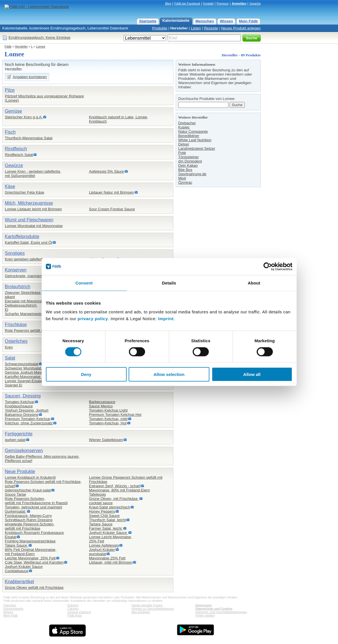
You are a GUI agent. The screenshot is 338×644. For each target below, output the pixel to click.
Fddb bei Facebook (187, 3)
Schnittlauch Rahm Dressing (29, 520)
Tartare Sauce (101, 524)
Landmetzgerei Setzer (197, 148)
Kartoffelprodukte (22, 237)
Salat (10, 358)
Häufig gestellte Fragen (147, 605)
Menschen (205, 21)
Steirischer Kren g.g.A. (24, 117)
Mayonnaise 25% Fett (107, 558)
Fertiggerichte (19, 434)
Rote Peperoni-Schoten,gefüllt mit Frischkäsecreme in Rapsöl (36, 501)
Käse (10, 186)
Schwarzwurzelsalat (22, 364)
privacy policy (93, 319)
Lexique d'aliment (79, 612)
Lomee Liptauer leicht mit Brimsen (33, 209)
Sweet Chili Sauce (104, 516)
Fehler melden (205, 615)
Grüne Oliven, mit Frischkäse (114, 499)
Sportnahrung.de (192, 174)
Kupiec (184, 127)
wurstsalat (97, 554)
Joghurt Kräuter (102, 550)
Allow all (252, 374)
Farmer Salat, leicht (106, 528)
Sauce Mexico (101, 406)
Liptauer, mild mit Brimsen (111, 562)
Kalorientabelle (176, 21)
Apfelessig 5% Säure (107, 171)
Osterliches (16, 341)
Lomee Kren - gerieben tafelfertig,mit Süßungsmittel (33, 174)
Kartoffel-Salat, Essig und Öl (28, 242)
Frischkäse (16, 325)
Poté (182, 153)
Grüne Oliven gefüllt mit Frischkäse (34, 588)
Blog (168, 3)
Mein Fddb (248, 21)
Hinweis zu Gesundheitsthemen (153, 609)
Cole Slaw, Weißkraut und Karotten (34, 562)
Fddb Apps (75, 615)
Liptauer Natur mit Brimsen (111, 192)
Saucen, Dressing (23, 396)
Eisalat (10, 537)
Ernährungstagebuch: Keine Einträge (40, 38)
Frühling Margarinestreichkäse (30, 541)
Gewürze (14, 165)
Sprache (255, 3)
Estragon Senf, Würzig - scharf (115, 486)
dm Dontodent (190, 161)
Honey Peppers (102, 511)
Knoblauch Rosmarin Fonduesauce (34, 533)
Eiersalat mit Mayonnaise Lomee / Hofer (38, 301)
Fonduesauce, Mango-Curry (28, 516)
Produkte (160, 28)
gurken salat (15, 440)
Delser (184, 144)
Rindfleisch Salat (19, 155)
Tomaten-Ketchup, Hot (108, 423)
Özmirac (185, 182)
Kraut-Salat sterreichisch (110, 507)
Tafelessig (97, 494)
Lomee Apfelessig (104, 545)
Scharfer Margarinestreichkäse (31, 314)
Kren (9, 347)
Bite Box (185, 170)
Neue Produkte (20, 471)
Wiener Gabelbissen (106, 440)
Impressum (204, 605)
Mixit (182, 178)
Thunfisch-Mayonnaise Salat (29, 138)
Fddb (8, 46)
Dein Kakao (188, 165)
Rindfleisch (16, 149)
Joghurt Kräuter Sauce (24, 567)
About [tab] (254, 283)
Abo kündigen (141, 612)
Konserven (16, 270)
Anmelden (239, 3)
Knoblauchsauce (19, 406)
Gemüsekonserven (24, 451)
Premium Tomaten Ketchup (28, 419)
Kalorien (73, 605)
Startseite (148, 21)
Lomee (41, 46)
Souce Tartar (15, 494)
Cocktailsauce (17, 571)
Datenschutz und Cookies (214, 609)
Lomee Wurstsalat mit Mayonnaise (34, 226)
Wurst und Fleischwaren (29, 220)
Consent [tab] (84, 283)
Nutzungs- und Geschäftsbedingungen (221, 612)
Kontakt (208, 3)
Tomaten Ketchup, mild (108, 419)
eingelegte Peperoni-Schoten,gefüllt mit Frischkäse (30, 526)
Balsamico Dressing (22, 415)
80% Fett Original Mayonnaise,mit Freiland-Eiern (31, 552)
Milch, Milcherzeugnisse (29, 203)
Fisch (10, 132)
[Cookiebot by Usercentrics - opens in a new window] (268, 266)
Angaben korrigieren (30, 77)
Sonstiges (15, 253)
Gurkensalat (16, 511)
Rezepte (211, 28)
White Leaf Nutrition (195, 140)
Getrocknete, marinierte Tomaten (32, 276)
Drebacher (187, 123)
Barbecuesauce (102, 402)
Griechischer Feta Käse (25, 192)
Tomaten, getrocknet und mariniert (33, 507)
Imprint (166, 319)
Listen (196, 28)
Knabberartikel (19, 582)
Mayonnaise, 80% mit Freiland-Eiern (119, 490)
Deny (86, 374)
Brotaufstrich (18, 287)
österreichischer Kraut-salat (28, 490)
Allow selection (169, 374)
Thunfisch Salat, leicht (107, 520)
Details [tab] (169, 283)
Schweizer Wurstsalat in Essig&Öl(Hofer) (39, 368)
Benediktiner (189, 136)
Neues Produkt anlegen (241, 28)
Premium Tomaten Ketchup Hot (115, 415)
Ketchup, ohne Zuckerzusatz (29, 423)
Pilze (10, 90)
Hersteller (179, 28)
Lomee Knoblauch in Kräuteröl (30, 477)
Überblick (10, 605)
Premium (223, 3)
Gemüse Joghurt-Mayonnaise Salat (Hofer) (41, 372)
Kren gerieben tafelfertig (25, 259)
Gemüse (13, 111)
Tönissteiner (189, 157)
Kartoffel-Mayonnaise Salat (27, 377)
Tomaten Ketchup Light (108, 410)
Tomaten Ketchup (20, 402)
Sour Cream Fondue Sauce (112, 209)
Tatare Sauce (16, 545)
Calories (73, 609)
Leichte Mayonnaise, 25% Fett (30, 558)
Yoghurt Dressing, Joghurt (27, 410)
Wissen (227, 21)
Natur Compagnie (193, 131)
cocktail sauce (101, 503)
